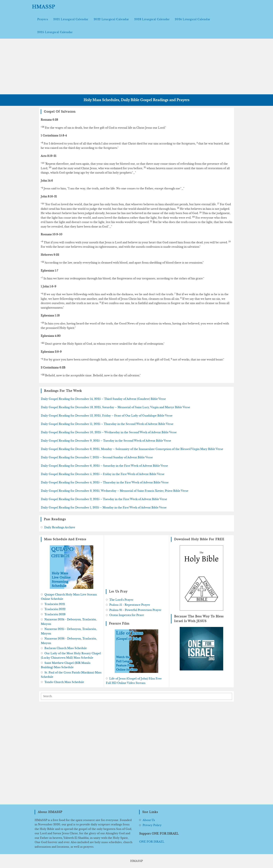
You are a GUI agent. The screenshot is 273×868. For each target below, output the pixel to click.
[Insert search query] (136, 696)
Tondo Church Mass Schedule (64, 682)
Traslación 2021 (55, 604)
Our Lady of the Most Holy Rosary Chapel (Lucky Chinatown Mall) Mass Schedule (71, 656)
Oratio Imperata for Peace (127, 615)
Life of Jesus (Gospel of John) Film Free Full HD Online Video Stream (134, 681)
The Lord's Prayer (121, 600)
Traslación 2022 (55, 609)
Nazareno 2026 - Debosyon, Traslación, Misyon (69, 641)
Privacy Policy (152, 825)
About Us (149, 820)
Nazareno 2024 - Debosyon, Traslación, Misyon (69, 622)
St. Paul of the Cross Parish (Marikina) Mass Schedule (71, 675)
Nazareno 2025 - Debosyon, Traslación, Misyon (69, 631)
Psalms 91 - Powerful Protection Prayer (135, 610)
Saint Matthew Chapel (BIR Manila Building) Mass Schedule (66, 665)
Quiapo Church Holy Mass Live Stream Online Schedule (69, 597)
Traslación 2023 (55, 614)
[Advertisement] (136, 66)
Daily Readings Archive (60, 527)
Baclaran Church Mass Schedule (66, 648)
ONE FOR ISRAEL (152, 842)
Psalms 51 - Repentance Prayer (130, 605)
